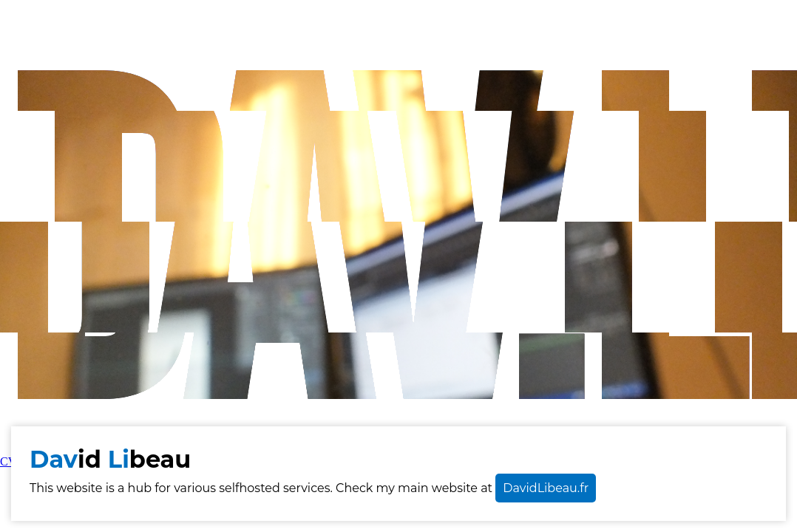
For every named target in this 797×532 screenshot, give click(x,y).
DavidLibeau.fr (546, 488)
